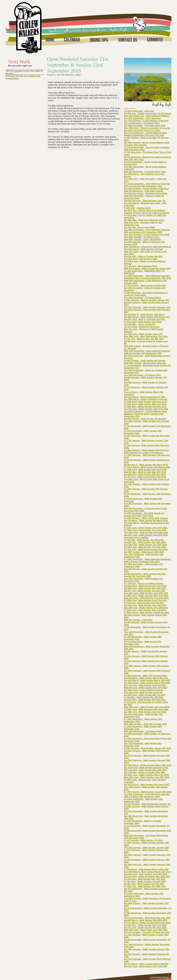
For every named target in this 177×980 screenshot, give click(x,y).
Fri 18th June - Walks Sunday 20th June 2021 (146, 596)
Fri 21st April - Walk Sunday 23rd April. (143, 322)
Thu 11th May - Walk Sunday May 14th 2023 (145, 770)
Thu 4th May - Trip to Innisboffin (140, 324)
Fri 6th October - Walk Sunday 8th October (145, 361)
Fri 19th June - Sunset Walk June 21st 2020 (145, 530)
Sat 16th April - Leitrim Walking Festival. (144, 690)
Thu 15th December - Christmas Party (142, 298)
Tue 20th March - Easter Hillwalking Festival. (146, 399)
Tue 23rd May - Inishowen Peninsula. (142, 327)
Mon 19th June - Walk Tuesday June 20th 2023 (147, 777)
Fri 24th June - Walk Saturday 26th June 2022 (146, 710)
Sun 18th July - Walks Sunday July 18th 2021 (146, 608)
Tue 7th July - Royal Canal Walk (139, 227)
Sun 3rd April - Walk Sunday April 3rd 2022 (145, 685)
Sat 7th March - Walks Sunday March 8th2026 (146, 964)
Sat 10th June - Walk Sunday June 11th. (143, 334)
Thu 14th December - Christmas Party (142, 375)
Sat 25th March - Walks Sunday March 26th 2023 (148, 765)
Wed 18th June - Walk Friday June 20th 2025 (146, 930)
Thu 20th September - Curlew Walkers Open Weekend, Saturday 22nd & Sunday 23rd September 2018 (145, 414)
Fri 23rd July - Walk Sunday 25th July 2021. (145, 610)
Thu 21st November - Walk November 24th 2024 (147, 918)
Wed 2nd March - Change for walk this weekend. (148, 247)
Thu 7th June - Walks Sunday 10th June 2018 (146, 409)
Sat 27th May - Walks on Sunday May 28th (145, 773)
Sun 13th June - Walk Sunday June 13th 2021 (146, 593)
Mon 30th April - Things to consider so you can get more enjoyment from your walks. (147, 129)
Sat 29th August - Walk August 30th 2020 (144, 552)
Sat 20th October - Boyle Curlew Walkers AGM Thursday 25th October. (147, 144)
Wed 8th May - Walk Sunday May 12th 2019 (145, 472)
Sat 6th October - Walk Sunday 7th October (145, 419)
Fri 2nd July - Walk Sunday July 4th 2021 (144, 603)
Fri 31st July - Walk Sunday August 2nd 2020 (146, 550)
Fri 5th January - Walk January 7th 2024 (143, 840)
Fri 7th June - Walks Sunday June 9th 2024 (145, 882)
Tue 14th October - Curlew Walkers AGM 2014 (146, 189)
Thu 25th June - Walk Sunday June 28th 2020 (146, 533)
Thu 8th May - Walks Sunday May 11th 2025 (145, 925)
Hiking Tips (99, 40)
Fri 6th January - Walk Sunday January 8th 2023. (148, 748)
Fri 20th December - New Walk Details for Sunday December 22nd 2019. (144, 514)
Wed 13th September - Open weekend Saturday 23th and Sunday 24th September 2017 (147, 352)
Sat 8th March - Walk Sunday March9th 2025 (146, 920)
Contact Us (128, 40)
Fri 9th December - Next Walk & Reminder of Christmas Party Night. (146, 294)
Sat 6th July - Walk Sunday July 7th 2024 (144, 884)
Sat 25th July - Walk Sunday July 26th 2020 (145, 547)
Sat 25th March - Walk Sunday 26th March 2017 (147, 317)
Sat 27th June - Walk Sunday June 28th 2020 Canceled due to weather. (146, 536)
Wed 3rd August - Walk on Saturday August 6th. (147, 269)
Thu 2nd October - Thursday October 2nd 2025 (147, 932)
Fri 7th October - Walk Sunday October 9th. (145, 286)
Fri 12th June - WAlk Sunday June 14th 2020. (146, 528)
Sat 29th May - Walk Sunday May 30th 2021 (145, 588)
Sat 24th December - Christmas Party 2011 (145, 126)
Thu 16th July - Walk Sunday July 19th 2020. (146, 545)
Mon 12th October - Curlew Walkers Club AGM (147, 235)
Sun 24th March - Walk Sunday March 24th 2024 (147, 872)
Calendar (72, 40)
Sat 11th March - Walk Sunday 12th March (144, 315)
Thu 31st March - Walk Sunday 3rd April (143, 249)
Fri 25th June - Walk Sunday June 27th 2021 (145, 600)
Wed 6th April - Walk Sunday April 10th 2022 (146, 688)
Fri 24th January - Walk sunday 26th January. (146, 518)
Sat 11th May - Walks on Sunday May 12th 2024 (147, 877)
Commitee (155, 40)
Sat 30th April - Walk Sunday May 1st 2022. (145, 695)
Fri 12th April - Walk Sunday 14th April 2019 (145, 470)
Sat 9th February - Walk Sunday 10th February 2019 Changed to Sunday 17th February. (147, 451)
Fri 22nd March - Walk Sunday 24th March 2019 (147, 467)
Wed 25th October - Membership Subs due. (145, 363)
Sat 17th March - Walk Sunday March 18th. (145, 397)
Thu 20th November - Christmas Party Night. (146, 193)
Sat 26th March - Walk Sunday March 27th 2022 (147, 683)
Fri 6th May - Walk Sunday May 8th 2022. (144, 697)
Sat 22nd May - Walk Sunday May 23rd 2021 (145, 586)
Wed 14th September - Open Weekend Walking (147, 116)
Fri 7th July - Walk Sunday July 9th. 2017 (144, 339)
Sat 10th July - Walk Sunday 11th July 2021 (145, 605)
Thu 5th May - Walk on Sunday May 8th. (143, 256)
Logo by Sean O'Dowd (159, 977)
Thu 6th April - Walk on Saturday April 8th (144, 319)
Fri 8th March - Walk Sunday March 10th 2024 (146, 869)
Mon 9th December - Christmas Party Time (145, 172)
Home (50, 40)
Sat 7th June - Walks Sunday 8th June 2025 (145, 928)
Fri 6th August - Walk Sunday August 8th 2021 (146, 613)
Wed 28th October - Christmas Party (142, 237)
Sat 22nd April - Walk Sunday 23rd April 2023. (146, 768)
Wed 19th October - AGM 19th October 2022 (145, 724)
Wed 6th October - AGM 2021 (138, 620)
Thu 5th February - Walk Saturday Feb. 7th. (145, 201)
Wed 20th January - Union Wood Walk (142, 240)
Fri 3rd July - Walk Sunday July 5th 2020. (144, 540)
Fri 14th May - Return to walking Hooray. (144, 584)
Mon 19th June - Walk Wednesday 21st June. (146, 336)
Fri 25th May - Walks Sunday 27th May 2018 (145, 407)
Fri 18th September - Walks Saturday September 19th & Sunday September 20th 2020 (148, 561)
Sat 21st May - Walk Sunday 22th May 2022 (145, 700)
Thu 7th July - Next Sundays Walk (141, 266)
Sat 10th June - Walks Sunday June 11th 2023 (146, 775)
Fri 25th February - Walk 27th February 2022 (145, 676)
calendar (18, 71)
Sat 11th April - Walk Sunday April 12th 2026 (146, 966)
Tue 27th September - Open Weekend (142, 118)
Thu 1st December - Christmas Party (142, 123)
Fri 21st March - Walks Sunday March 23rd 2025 (147, 923)
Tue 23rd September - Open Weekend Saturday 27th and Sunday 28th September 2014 (147, 185)
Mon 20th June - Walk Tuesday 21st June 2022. (147, 707)
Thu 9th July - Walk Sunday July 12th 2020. (145, 542)
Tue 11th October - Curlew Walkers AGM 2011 (146, 121)
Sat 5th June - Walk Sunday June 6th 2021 (145, 591)
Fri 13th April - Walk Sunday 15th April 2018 (145, 402)
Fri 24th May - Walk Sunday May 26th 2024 (145, 879)
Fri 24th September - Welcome (139, 111)
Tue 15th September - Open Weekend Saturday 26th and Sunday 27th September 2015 (147, 231)
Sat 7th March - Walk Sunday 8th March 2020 (146, 521)
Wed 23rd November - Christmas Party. (143, 731)
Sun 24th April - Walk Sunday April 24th (143, 693)
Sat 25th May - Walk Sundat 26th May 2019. (145, 475)
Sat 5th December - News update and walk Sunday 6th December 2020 (145, 575)
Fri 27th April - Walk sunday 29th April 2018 (145, 404)
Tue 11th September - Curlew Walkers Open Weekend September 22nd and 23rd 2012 (145, 134)
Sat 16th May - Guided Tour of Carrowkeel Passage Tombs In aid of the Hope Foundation (147, 212)
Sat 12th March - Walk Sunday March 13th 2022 (147, 680)
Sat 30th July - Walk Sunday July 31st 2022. (145, 712)
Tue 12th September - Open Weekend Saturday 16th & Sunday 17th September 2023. (147, 796)
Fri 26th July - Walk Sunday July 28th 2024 (145, 886)
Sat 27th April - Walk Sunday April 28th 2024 (146, 874)
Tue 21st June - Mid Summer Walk (141, 259)
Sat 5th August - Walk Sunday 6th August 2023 (147, 785)
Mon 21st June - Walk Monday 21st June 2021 (146, 598)
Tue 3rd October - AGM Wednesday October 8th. (148, 804)
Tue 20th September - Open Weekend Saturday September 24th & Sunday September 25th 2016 (147, 277)
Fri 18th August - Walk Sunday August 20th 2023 (148, 792)
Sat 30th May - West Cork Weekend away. (144, 220)
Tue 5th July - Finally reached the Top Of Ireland (147, 114)
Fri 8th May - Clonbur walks (137, 208)
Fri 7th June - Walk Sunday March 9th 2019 (145, 477)
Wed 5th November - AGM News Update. (144, 191)
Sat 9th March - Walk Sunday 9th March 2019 (146, 465)
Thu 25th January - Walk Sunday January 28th (147, 848)
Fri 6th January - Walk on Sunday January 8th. (147, 300)
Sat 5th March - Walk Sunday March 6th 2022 (146, 678)
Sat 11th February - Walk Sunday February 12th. (147, 307)
